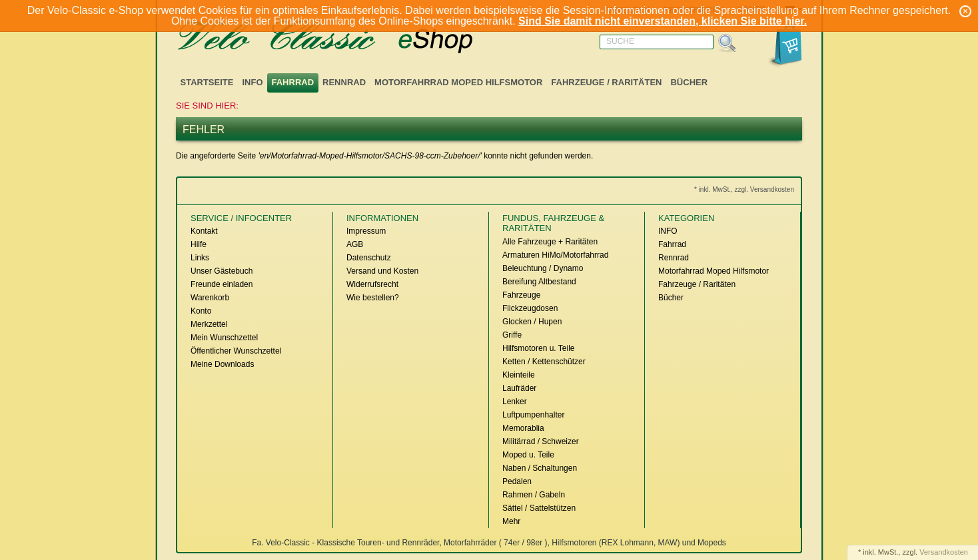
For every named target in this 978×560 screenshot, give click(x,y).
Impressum (366, 231)
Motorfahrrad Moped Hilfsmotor (458, 82)
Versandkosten (944, 552)
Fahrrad (293, 82)
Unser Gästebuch (222, 271)
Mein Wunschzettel (224, 338)
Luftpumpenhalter (533, 415)
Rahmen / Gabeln (534, 495)
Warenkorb (210, 298)
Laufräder (519, 388)
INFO (252, 82)
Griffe (512, 335)
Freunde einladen (222, 284)
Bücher (689, 82)
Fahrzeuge (521, 295)
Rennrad (344, 82)
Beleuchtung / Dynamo (543, 268)
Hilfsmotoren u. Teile (539, 348)
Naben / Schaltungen (540, 468)
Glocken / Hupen (532, 322)
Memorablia (523, 428)
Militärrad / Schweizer (541, 441)
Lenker (515, 402)
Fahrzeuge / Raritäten (606, 82)
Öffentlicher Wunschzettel (236, 351)
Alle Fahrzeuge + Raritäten (550, 242)
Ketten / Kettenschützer (544, 362)
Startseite (207, 82)
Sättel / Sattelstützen (539, 508)
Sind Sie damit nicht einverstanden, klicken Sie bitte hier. (663, 21)
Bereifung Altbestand (539, 282)
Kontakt (204, 231)
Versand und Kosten (382, 271)
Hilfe (199, 244)
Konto (201, 311)
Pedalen (517, 481)
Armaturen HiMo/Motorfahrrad (555, 255)
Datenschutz (369, 258)
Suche (620, 41)
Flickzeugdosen (530, 308)
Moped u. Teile (528, 455)
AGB (355, 244)
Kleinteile (519, 375)
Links (200, 258)
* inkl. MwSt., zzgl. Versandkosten (744, 189)
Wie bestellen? (373, 298)
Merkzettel (209, 324)
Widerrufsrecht (372, 284)
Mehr (511, 521)
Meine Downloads (222, 364)
